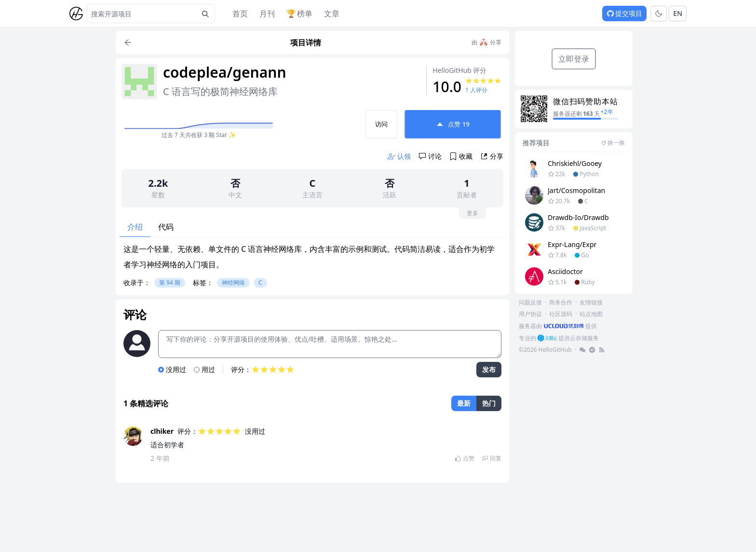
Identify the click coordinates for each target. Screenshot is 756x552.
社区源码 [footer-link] (561, 314)
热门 (489, 403)
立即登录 (574, 59)
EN (678, 13)
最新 (464, 403)
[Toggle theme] (659, 14)
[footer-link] (558, 326)
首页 (240, 14)
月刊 (267, 14)
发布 (489, 369)
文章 (332, 14)
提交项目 (624, 13)
